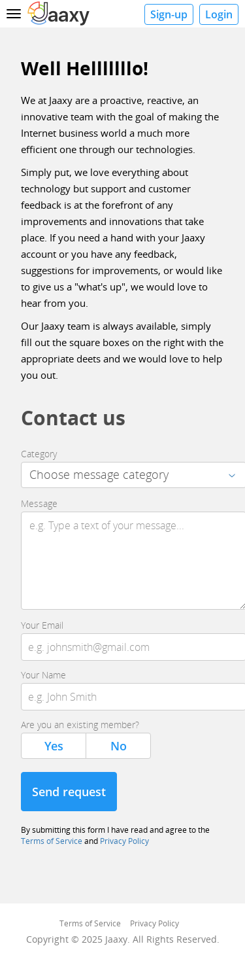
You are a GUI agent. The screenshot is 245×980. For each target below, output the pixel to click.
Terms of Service (52, 841)
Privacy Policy (124, 841)
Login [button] (219, 14)
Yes (54, 746)
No (119, 746)
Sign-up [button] (169, 14)
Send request (69, 792)
